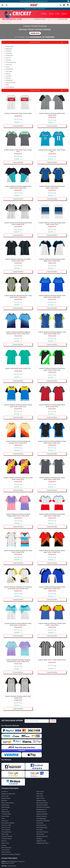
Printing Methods (6, 832)
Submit (53, 721)
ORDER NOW (35, 33)
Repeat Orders (5, 812)
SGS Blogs (39, 839)
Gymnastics (10, 87)
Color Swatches (6, 830)
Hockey (8, 60)
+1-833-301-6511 (41, 9)
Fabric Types (5, 834)
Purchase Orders (6, 814)
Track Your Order (6, 825)
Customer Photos (6, 839)
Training (9, 65)
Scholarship (40, 823)
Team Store (40, 794)
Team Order (40, 796)
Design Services (6, 798)
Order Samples (6, 807)
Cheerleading (11, 62)
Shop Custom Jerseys (7, 803)
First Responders (41, 818)
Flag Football (10, 83)
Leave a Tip (4, 809)
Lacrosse (9, 71)
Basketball (9, 46)
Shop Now (4, 801)
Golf (7, 85)
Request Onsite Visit (42, 836)
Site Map (4, 845)
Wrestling (9, 69)
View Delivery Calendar (8, 823)
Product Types (35, 90)
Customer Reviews (7, 836)
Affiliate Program (41, 801)
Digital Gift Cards (41, 841)
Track (8, 67)
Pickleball (9, 80)
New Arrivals (5, 796)
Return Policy (5, 843)
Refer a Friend (40, 798)
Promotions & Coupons (43, 807)
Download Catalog (42, 827)
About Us (4, 841)
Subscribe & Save (41, 825)
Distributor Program (42, 805)
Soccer (8, 58)
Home (3, 22)
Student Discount (41, 812)
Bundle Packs (5, 805)
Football (9, 53)
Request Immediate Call (8, 794)
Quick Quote (40, 792)
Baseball (9, 49)
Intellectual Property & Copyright (11, 854)
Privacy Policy (5, 850)
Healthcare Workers (42, 814)
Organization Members (43, 821)
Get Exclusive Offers (12, 721)
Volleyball (9, 56)
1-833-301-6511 (11, 866)
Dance (8, 74)
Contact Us (5, 792)
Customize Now (18, 126)
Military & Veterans (42, 816)
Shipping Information (42, 843)
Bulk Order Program (42, 803)
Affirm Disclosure (6, 848)
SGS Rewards (40, 834)
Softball (8, 51)
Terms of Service (6, 852)
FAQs (3, 818)
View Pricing (18, 119)
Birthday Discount (42, 809)
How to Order (5, 816)
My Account (5, 821)
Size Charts (40, 830)
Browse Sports (35, 42)
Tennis (8, 78)
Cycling (8, 76)
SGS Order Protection (42, 832)
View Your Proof (6, 827)
